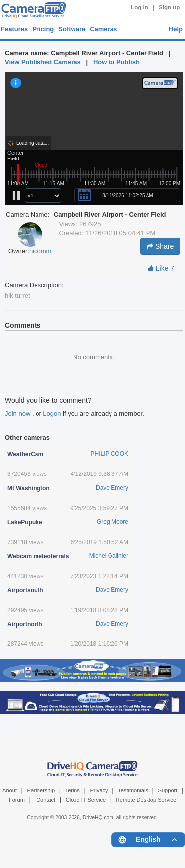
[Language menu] (148, 840)
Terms (73, 790)
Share (160, 246)
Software (72, 29)
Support (168, 790)
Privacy (99, 790)
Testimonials (133, 790)
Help (176, 29)
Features (14, 29)
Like (161, 268)
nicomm (40, 251)
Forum (17, 800)
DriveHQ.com (98, 817)
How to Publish (116, 62)
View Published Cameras (43, 62)
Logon (52, 414)
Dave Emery (112, 488)
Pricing (43, 29)
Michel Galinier (109, 556)
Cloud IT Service (86, 800)
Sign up (169, 7)
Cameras (103, 29)
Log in (139, 7)
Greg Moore (112, 522)
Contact (46, 800)
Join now (18, 414)
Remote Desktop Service (146, 800)
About (10, 790)
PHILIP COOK (110, 454)
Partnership (41, 790)
